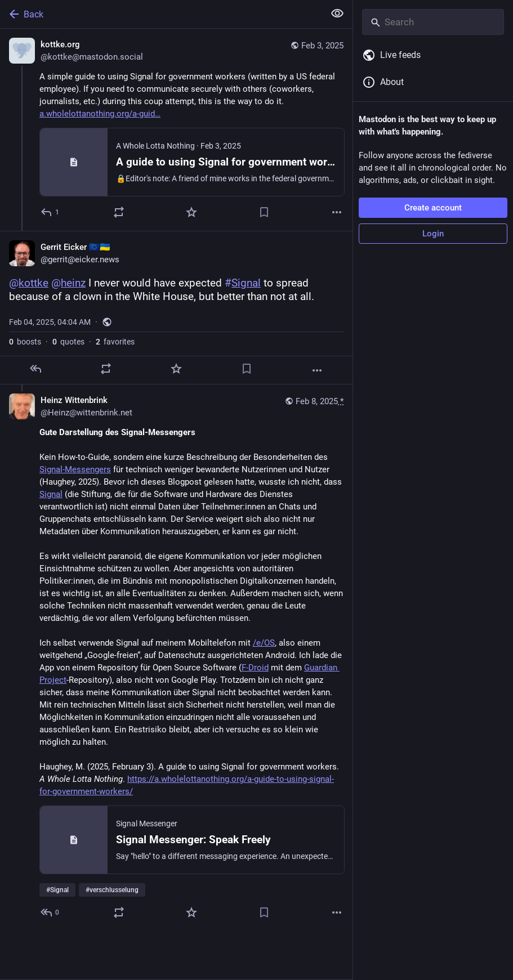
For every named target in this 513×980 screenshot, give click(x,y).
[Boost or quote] (119, 212)
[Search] (433, 22)
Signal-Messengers (75, 469)
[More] (337, 212)
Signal (51, 494)
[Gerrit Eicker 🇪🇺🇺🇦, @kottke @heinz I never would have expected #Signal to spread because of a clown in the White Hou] (176, 308)
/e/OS (264, 643)
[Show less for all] (337, 14)
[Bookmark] (264, 212)
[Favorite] (191, 212)
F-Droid (255, 668)
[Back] (161, 14)
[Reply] (50, 212)
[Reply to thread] (50, 912)
